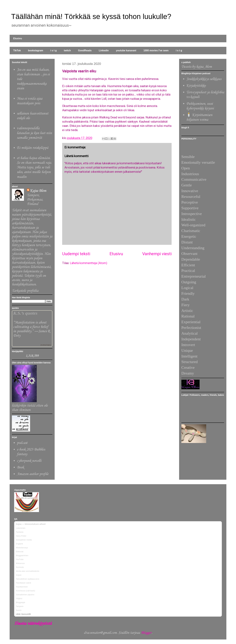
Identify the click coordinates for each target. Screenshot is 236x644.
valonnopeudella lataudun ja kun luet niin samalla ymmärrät (34, 133)
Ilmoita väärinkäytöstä (33, 624)
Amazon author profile (33, 474)
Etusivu (18, 38)
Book (20, 467)
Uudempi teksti (76, 254)
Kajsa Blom (38, 191)
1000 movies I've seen (156, 50)
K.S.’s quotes (25, 313)
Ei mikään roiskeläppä (33, 148)
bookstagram (36, 50)
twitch (67, 50)
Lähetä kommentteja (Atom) (88, 263)
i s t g (54, 50)
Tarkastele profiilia (25, 291)
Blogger (146, 633)
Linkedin (104, 50)
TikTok (17, 50)
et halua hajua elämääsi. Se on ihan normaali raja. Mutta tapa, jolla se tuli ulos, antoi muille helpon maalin (34, 167)
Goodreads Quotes (46, 345)
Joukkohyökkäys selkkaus (204, 79)
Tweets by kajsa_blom (197, 67)
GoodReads (85, 50)
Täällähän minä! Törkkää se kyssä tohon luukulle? (91, 16)
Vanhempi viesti (157, 254)
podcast (22, 443)
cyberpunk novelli (29, 461)
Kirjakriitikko (196, 86)
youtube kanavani (126, 50)
